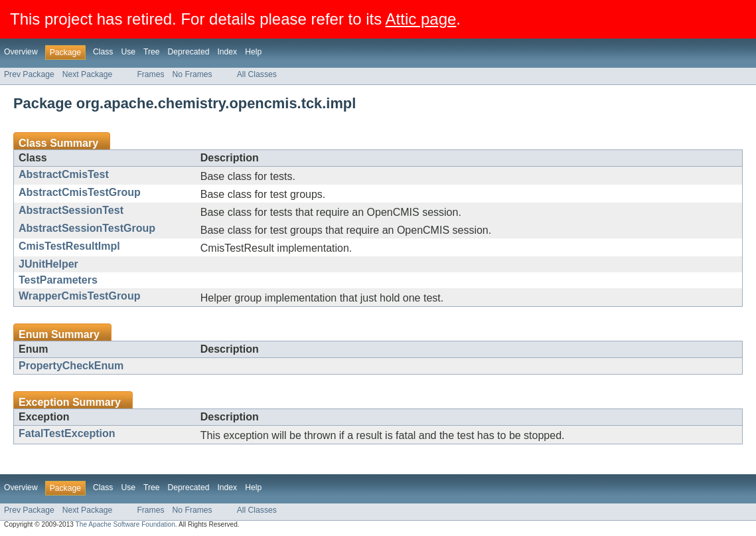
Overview (21, 52)
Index (227, 52)
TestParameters (58, 280)
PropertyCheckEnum (71, 366)
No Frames (192, 74)
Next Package (88, 74)
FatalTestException (67, 433)
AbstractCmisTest (64, 174)
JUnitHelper (48, 264)
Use (128, 52)
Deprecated (189, 52)
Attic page (421, 19)
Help (253, 52)
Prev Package (29, 74)
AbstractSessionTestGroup (87, 228)
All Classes (257, 74)
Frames (150, 74)
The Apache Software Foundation (125, 524)
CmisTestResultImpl (69, 246)
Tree (152, 52)
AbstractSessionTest (71, 210)
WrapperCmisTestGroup (79, 296)
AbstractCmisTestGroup (80, 192)
